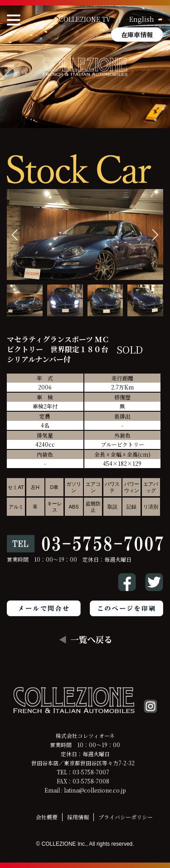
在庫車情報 (137, 35)
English (142, 19)
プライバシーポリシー (126, 817)
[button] (155, 235)
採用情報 (78, 817)
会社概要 (47, 817)
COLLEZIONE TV (85, 19)
